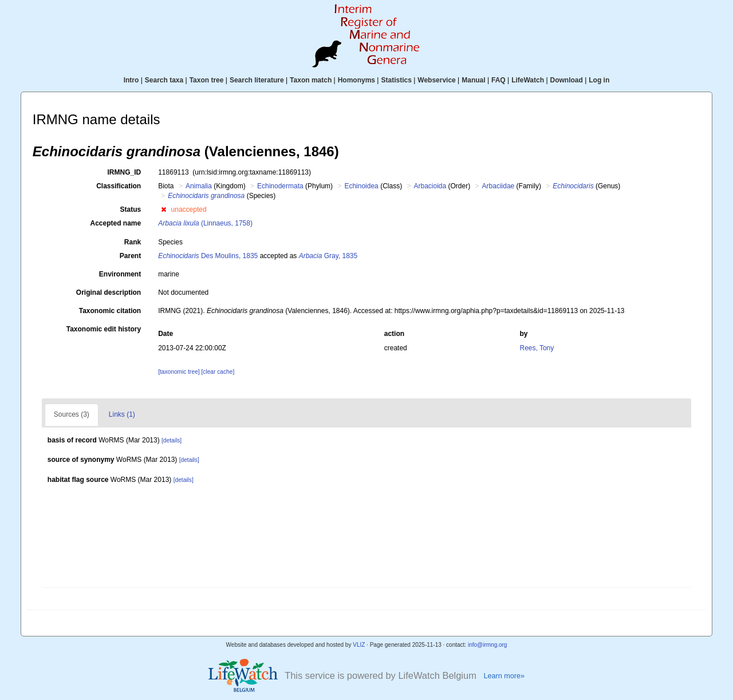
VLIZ (359, 645)
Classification (119, 186)
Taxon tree (207, 80)
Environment (120, 274)
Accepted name (115, 223)
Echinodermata (280, 186)
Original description (109, 292)
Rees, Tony (537, 348)
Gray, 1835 (328, 256)
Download (567, 80)
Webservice (437, 80)
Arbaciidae (498, 186)
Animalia (199, 186)
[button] (163, 209)
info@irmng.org (488, 645)
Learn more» (504, 676)
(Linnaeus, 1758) (205, 223)
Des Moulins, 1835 (208, 256)
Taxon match (311, 80)
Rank (133, 242)
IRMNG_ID (125, 172)
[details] (172, 440)
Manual (473, 80)
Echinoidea (361, 186)
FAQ (498, 80)
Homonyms (356, 80)
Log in (599, 80)
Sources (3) (72, 414)
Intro (131, 80)
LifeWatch (528, 80)
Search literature (257, 80)
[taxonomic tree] (179, 372)
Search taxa (164, 80)
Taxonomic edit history (104, 329)
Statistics (396, 80)
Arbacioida (430, 186)
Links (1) (122, 414)
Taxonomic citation (110, 311)
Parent (130, 256)
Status (131, 209)
